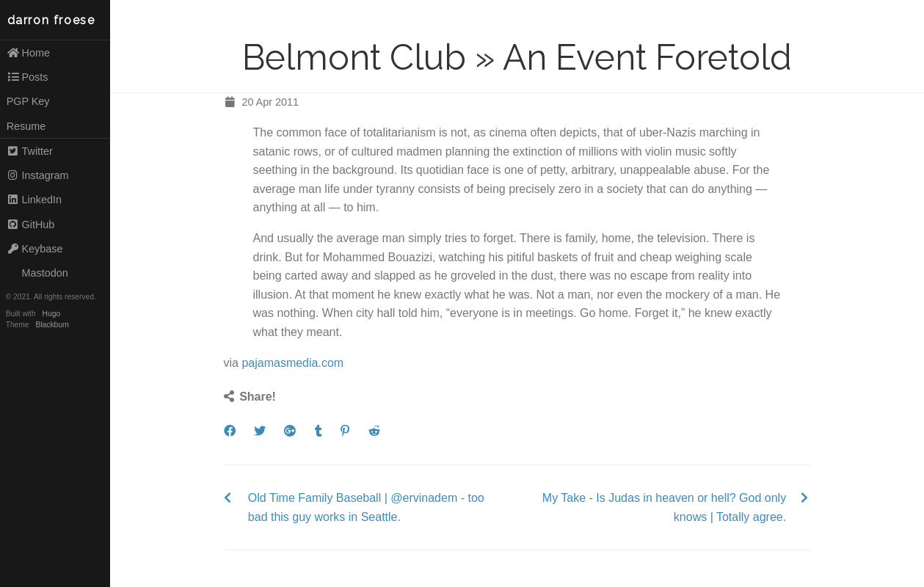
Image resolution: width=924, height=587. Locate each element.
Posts (28, 77)
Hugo (51, 314)
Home (28, 53)
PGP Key (28, 101)
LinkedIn (34, 200)
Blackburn (53, 325)
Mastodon (37, 273)
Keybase (35, 249)
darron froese (51, 20)
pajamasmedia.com (292, 363)
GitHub (31, 225)
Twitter (30, 151)
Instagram (38, 175)
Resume (26, 126)
